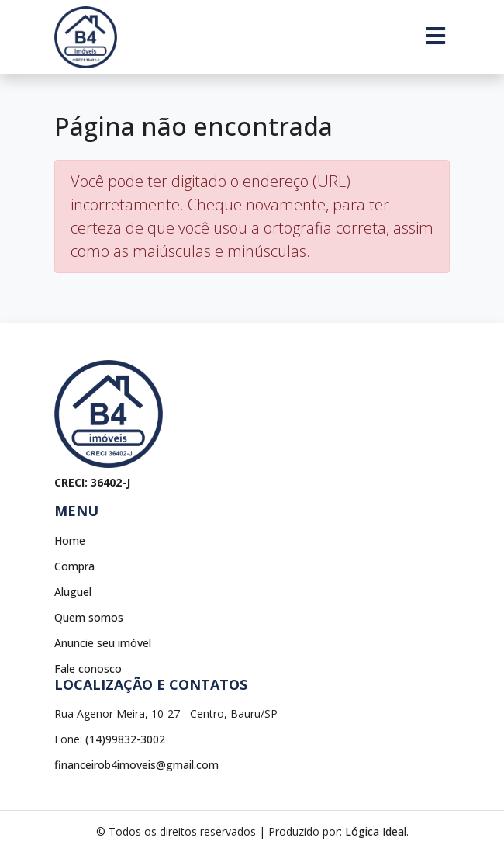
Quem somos (89, 617)
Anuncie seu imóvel (103, 643)
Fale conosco (88, 668)
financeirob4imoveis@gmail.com (136, 765)
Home (70, 540)
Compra (74, 566)
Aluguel (73, 592)
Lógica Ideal (376, 831)
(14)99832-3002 (125, 739)
